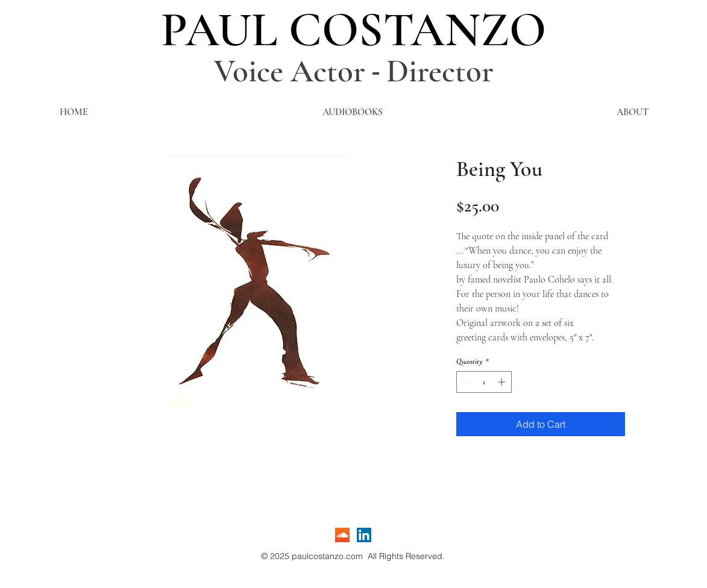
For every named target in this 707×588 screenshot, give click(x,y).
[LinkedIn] (364, 535)
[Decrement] (465, 382)
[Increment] (503, 382)
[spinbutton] (484, 382)
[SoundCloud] (342, 535)
